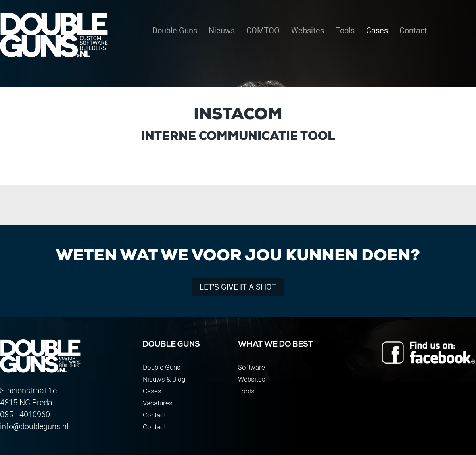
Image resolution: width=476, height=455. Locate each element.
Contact (154, 415)
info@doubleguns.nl (34, 426)
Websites (252, 379)
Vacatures (158, 403)
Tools (246, 391)
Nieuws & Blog (164, 379)
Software (251, 367)
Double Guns (162, 367)
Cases (152, 391)
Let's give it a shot (238, 287)
